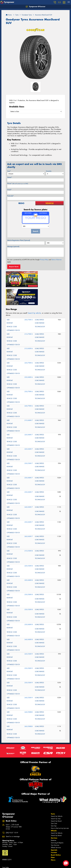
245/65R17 (29, 488)
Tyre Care (54, 804)
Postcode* (10, 196)
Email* (9, 190)
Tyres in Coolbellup (8, 850)
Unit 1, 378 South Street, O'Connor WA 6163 (14, 808)
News (53, 841)
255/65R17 (29, 503)
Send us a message (13, 817)
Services (54, 819)
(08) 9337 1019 (12, 813)
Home (9, 15)
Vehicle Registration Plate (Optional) (19, 240)
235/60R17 (29, 458)
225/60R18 (29, 561)
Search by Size (56, 799)
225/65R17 (29, 430)
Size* (9, 171)
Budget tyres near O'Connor (11, 865)
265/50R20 (29, 707)
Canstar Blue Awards (9, 862)
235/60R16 (29, 358)
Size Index (6, 848)
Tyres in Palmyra (7, 860)
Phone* (18, 184)
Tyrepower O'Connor (35, 7)
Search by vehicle (34, 294)
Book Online (56, 836)
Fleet (53, 838)
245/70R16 (29, 386)
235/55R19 (29, 663)
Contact (54, 833)
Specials (54, 831)
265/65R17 (29, 517)
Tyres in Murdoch (8, 858)
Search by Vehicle (57, 797)
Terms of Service (57, 260)
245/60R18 (29, 620)
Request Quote (14, 267)
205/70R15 (29, 300)
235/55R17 (29, 444)
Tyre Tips (54, 806)
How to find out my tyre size (60, 809)
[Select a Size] (35, 112)
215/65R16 (29, 329)
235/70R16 (29, 372)
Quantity (49, 171)
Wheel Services (56, 828)
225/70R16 (29, 343)
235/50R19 (29, 649)
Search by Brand (56, 802)
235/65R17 (29, 473)
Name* (10, 177)
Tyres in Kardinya (8, 855)
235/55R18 (29, 590)
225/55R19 (29, 635)
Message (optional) (13, 247)
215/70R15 (29, 315)
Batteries (54, 821)
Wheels (54, 811)
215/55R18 (29, 531)
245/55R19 (29, 678)
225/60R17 (29, 415)
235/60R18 (29, 605)
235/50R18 (29, 575)
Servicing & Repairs (57, 823)
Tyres (53, 794)
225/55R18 (29, 546)
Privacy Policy (44, 260)
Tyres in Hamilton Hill (9, 853)
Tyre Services (55, 826)
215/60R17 (29, 401)
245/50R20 (29, 693)
